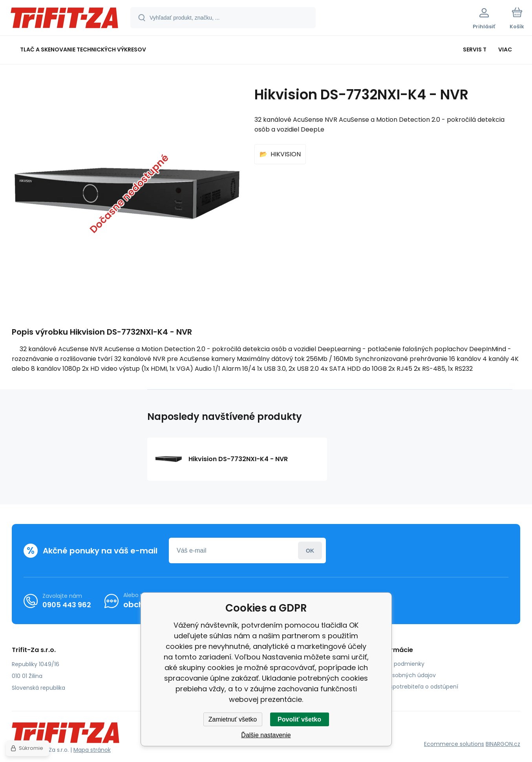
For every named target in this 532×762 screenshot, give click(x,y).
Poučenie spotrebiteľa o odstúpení (410, 687)
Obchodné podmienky (394, 664)
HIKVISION (286, 154)
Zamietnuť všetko (233, 719)
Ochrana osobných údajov (399, 675)
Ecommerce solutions (454, 744)
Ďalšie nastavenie (266, 735)
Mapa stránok (92, 750)
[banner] (65, 19)
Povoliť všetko (299, 719)
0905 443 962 (67, 605)
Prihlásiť (310, 550)
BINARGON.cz (503, 744)
